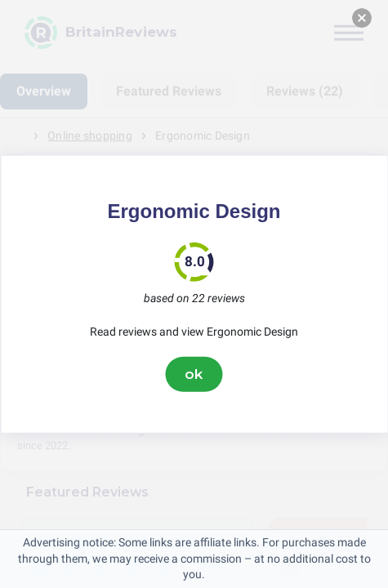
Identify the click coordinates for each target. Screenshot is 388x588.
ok (194, 374)
